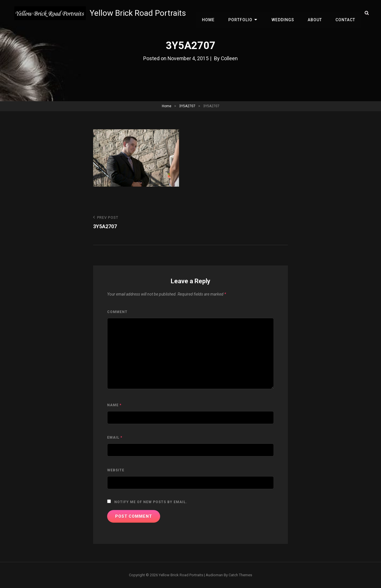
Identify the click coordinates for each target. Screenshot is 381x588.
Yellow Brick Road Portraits (138, 13)
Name (114, 405)
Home (213, 13)
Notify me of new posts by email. (151, 502)
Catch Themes (240, 575)
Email (115, 437)
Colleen (230, 58)
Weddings (285, 13)
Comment (117, 312)
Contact (346, 13)
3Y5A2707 (187, 106)
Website (116, 470)
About (316, 13)
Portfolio (244, 13)
